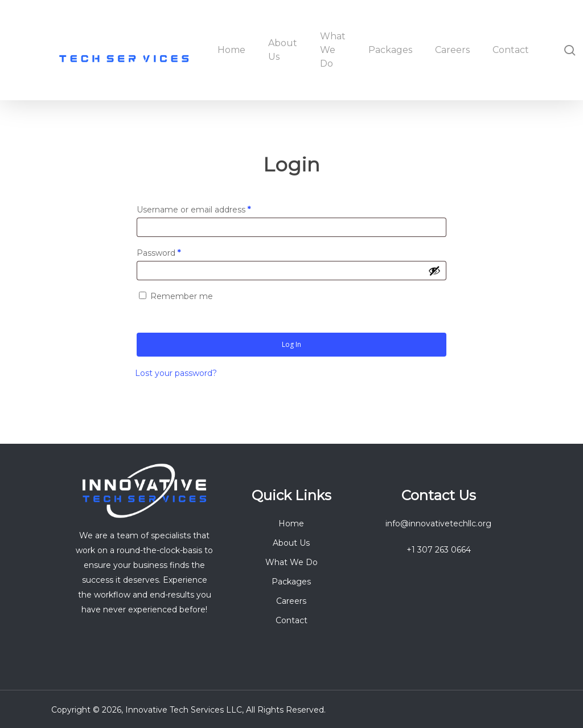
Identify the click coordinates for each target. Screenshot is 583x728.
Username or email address (212, 208)
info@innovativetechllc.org (438, 523)
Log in (291, 344)
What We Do (291, 562)
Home (291, 523)
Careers (291, 601)
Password (176, 251)
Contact (291, 620)
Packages (291, 582)
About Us (291, 543)
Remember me (182, 296)
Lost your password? (176, 373)
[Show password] (434, 271)
